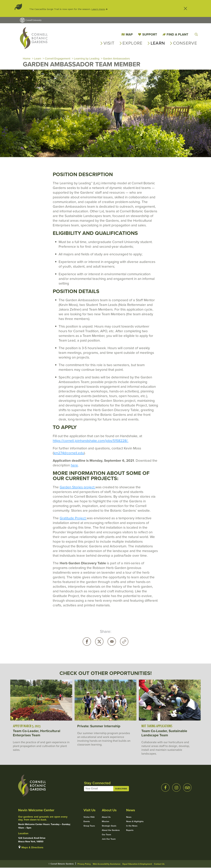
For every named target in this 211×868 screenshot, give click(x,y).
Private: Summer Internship (99, 726)
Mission (105, 822)
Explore (132, 43)
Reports (130, 831)
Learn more (98, 9)
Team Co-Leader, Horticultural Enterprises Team (37, 733)
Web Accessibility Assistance (107, 864)
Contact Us (159, 864)
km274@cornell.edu (69, 453)
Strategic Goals (109, 826)
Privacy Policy (84, 864)
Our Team (106, 835)
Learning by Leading (88, 59)
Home (27, 59)
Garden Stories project (78, 487)
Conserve (185, 43)
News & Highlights (135, 822)
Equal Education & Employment (137, 864)
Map (129, 34)
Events (87, 822)
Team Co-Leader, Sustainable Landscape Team (164, 733)
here (74, 465)
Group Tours (89, 826)
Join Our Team (109, 839)
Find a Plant (177, 34)
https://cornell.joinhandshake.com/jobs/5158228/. (91, 441)
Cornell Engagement (58, 59)
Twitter (99, 642)
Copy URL (124, 642)
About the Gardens (111, 831)
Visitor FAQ (89, 817)
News (129, 817)
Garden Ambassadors (119, 59)
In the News (132, 826)
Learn (158, 43)
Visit (109, 43)
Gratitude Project (73, 518)
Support (150, 34)
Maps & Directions (32, 848)
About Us (106, 817)
